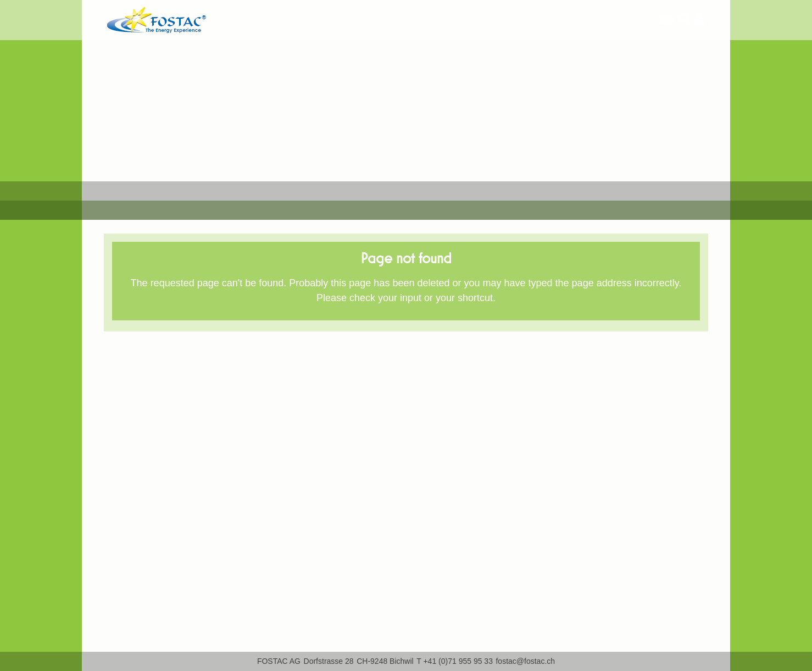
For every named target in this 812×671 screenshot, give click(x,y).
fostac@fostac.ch (525, 661)
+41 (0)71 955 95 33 (458, 661)
